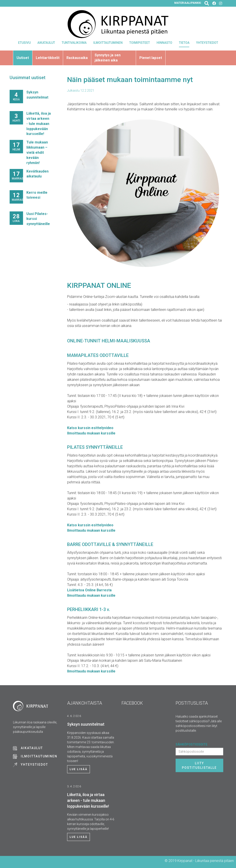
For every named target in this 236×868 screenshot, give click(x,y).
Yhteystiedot (207, 43)
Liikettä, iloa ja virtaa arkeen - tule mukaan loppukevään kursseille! (39, 124)
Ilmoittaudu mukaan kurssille (91, 433)
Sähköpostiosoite (191, 744)
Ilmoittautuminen (108, 43)
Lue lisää (79, 769)
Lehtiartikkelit (48, 58)
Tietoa (184, 43)
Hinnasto (164, 43)
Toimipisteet (140, 43)
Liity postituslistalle (199, 765)
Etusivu (24, 43)
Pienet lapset (151, 58)
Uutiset (23, 58)
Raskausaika (77, 58)
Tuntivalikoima (74, 43)
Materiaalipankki (188, 3)
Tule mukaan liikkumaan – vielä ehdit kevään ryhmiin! (37, 152)
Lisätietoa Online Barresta (89, 590)
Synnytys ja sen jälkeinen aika (108, 58)
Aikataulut (46, 43)
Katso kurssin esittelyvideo (90, 428)
